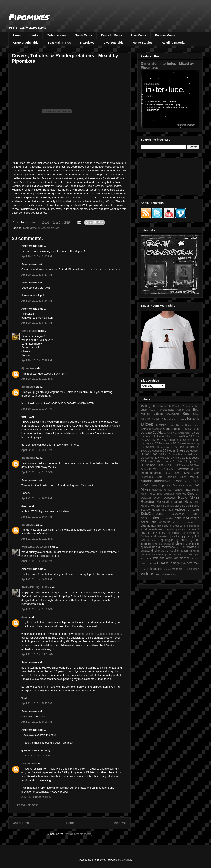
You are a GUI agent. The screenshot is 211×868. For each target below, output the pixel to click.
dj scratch (189, 547)
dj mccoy (153, 540)
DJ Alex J (169, 433)
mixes (42, 228)
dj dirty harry (156, 533)
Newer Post (20, 823)
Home (17, 35)
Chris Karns (192, 425)
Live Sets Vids (114, 43)
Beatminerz (173, 414)
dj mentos (28, 368)
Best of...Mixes (111, 35)
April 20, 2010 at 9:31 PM (37, 450)
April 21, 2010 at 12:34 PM (37, 539)
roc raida (177, 569)
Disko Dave (170, 469)
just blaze (182, 555)
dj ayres (180, 529)
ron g (186, 569)
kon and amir (162, 558)
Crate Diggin (171, 429)
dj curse (191, 529)
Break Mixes (84, 35)
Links (34, 35)
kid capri (146, 558)
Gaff (159, 477)
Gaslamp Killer (176, 477)
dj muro (182, 540)
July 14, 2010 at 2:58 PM (36, 797)
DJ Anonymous (183, 433)
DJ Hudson (193, 451)
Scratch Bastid (190, 506)
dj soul (171, 551)
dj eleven (189, 533)
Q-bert (158, 498)
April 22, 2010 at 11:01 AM (37, 654)
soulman (194, 569)
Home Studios (142, 43)
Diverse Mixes (165, 35)
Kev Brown (173, 485)
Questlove (170, 498)
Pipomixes (29, 17)
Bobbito (156, 419)
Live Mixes (138, 35)
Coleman (146, 429)
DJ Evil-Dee (177, 447)
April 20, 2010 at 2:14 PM (37, 409)
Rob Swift (156, 506)
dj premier (192, 543)
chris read (182, 518)
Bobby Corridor (170, 419)
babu (196, 514)
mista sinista (148, 563)
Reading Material (174, 43)
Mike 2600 (156, 494)
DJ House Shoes (174, 450)
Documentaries (151, 473)
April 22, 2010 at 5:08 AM (37, 579)
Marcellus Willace (162, 490)
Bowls (182, 419)
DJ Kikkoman (191, 454)
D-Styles (186, 429)
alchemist (178, 514)
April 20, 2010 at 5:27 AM (37, 275)
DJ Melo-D (162, 458)
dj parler (166, 544)
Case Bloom (176, 425)
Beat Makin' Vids (59, 43)
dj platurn (178, 543)
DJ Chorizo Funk (189, 440)
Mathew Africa (182, 490)
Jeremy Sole (192, 481)
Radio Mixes (189, 497)
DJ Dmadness (163, 443)
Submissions (56, 35)
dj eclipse (174, 533)
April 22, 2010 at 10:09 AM (37, 609)
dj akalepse (190, 526)
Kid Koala (186, 485)
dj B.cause (176, 526)
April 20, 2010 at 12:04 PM (37, 379)
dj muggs (167, 540)
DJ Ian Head (149, 454)
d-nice (177, 522)
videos (148, 574)
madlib (195, 558)
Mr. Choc (188, 493)
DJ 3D (195, 429)
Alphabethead (166, 410)
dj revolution (149, 547)
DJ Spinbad (191, 461)
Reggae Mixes (181, 502)
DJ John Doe (176, 454)
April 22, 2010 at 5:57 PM (37, 703)
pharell (144, 569)
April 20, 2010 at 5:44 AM (37, 301)
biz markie (167, 518)
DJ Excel (190, 447)
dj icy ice (174, 536)
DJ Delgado (147, 443)
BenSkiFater (29, 331)
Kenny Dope (157, 485)
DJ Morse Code (151, 461)
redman (167, 569)
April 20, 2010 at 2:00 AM (37, 256)
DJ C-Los (194, 436)
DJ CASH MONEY (152, 440)
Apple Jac (184, 410)
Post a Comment (27, 805)
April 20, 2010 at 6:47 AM (37, 323)
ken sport (194, 555)
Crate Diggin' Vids (26, 43)
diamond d (192, 522)
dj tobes (195, 551)
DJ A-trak (146, 433)
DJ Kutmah (147, 458)
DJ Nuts (177, 461)
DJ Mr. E (166, 461)
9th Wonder (174, 406)
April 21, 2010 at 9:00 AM (37, 498)
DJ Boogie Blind (161, 436)
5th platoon (159, 406)
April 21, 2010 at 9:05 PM (37, 561)
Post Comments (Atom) (78, 834)
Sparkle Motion (150, 510)
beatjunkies (150, 518)
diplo (160, 526)
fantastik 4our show (152, 555)
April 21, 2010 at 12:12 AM (37, 472)
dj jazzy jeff (188, 536)
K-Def (144, 485)
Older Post (119, 823)
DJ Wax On (156, 469)
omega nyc (178, 563)
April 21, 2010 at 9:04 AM (37, 517)
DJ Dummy (193, 443)
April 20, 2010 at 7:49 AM (37, 360)
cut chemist (161, 522)
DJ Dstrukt (179, 443)
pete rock (193, 563)
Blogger (126, 860)
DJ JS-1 (163, 454)
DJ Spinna (148, 465)
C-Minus (161, 425)
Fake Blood (172, 473)
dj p (158, 544)
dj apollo (168, 529)
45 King (146, 406)
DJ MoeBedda (191, 458)
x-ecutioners (163, 574)
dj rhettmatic (167, 547)
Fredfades (147, 477)
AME (152, 410)
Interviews (87, 43)
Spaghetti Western (85, 634)
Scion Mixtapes (172, 506)
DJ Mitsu (176, 458)
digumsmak (148, 526)
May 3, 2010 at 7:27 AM (36, 755)
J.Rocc (177, 481)
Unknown (28, 764)
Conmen (157, 429)
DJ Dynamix (148, 447)
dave (25, 617)
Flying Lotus (191, 473)
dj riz (179, 547)
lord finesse (182, 558)
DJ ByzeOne (180, 436)
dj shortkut (158, 551)
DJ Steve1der (165, 465)
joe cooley (171, 555)
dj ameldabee (153, 529)
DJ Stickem (182, 465)
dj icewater (161, 536)
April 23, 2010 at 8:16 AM (37, 722)
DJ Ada (158, 433)
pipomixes (53, 228)
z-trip (174, 574)
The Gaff (167, 510)
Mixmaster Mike (172, 494)
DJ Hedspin (155, 451)
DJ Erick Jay (163, 447)
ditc (166, 526)
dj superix (183, 551)
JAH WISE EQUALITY (35, 547)
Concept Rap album (109, 634)
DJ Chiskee (171, 440)
